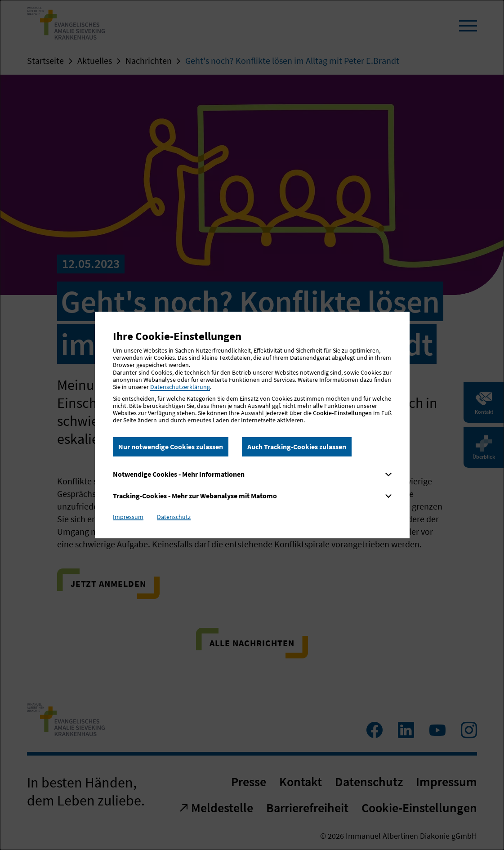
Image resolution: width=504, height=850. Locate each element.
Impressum (128, 517)
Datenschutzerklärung (180, 387)
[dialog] (252, 425)
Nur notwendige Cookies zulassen (171, 447)
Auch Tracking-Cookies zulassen (297, 447)
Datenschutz (174, 517)
